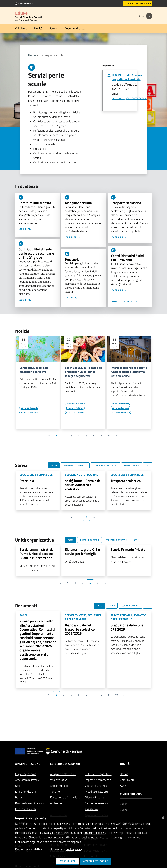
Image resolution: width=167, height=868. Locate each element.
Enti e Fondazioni (25, 792)
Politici (19, 797)
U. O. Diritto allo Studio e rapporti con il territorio (127, 77)
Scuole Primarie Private (128, 549)
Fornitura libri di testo (35, 203)
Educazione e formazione (65, 797)
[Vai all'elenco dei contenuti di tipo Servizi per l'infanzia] (29, 412)
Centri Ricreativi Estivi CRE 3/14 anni (127, 258)
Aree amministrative (27, 780)
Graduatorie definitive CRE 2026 (127, 627)
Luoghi (124, 804)
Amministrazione (28, 764)
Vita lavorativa (59, 780)
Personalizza (67, 861)
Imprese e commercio (98, 780)
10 (116, 695)
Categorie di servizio (65, 764)
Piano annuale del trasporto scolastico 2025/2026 (80, 629)
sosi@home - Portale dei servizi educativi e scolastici (83, 485)
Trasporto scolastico (126, 203)
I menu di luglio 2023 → (124, 301)
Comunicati (127, 780)
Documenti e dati (75, 28)
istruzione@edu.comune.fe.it (129, 98)
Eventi (124, 810)
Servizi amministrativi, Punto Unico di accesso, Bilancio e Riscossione (37, 554)
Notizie (124, 774)
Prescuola (72, 259)
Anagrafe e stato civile (63, 774)
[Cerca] (149, 16)
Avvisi (123, 786)
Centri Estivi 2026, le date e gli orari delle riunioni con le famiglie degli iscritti (83, 372)
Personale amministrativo (31, 803)
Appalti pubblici (59, 786)
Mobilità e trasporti (96, 792)
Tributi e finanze (94, 797)
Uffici (18, 786)
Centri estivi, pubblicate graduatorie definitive (34, 370)
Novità (38, 28)
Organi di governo (26, 774)
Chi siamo (21, 28)
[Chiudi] (163, 817)
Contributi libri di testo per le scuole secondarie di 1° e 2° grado (36, 253)
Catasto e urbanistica (98, 786)
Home (32, 55)
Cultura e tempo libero (98, 774)
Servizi (53, 28)
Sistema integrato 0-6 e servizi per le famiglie (82, 551)
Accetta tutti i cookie (95, 861)
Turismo (55, 792)
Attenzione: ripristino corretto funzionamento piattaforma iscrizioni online (129, 372)
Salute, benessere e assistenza (97, 806)
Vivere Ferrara (131, 794)
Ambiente (56, 803)
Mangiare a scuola (78, 203)
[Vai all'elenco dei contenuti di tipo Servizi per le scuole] (29, 408)
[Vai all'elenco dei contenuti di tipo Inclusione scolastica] (75, 412)
